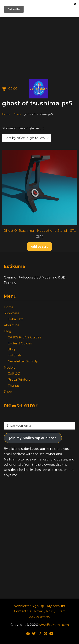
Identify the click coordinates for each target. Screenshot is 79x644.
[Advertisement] (39, 40)
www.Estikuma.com (54, 625)
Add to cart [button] (39, 247)
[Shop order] (26, 138)
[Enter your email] (39, 426)
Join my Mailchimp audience (33, 438)
